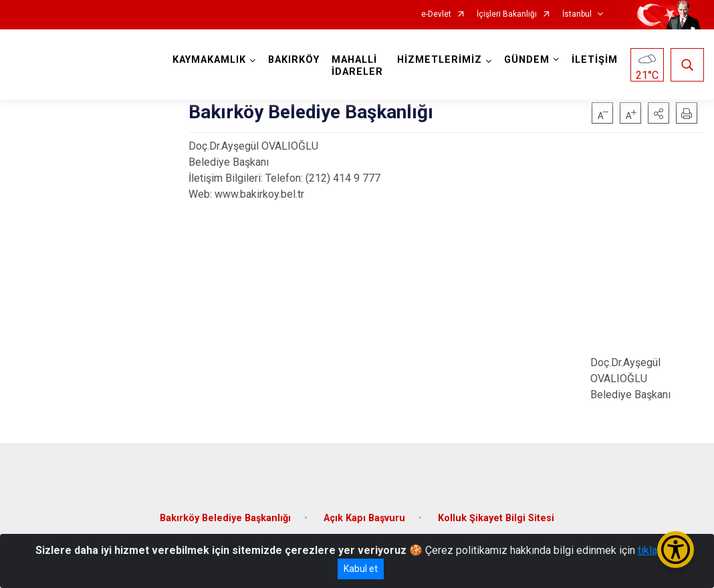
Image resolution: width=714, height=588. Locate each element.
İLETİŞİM (595, 60)
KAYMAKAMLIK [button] (209, 60)
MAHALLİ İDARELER (357, 66)
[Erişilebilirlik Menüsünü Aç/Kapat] (676, 550)
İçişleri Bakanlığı (507, 14)
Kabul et (361, 569)
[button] (659, 113)
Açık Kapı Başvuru (364, 518)
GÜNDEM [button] (527, 60)
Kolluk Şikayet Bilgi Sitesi (496, 518)
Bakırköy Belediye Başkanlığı (225, 518)
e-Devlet (436, 14)
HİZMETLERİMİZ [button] (440, 60)
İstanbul (577, 14)
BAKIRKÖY (294, 60)
